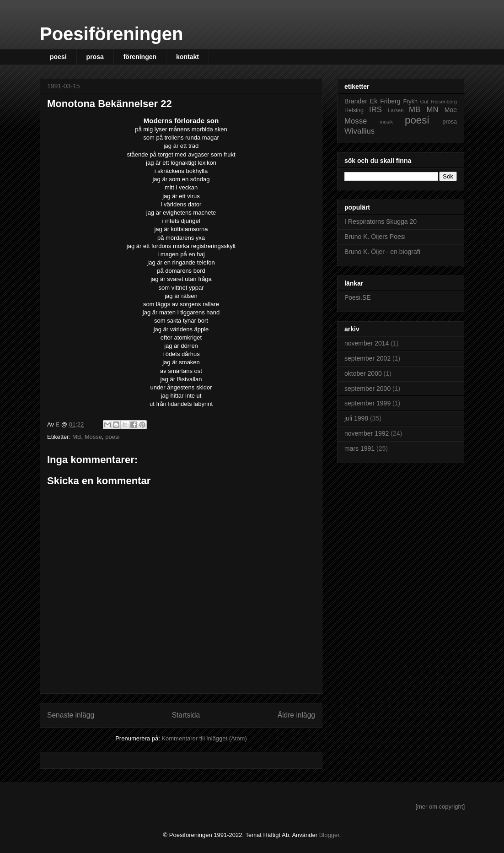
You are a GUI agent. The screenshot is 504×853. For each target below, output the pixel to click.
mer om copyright (440, 807)
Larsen (396, 110)
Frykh (410, 102)
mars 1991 (359, 448)
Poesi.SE (358, 297)
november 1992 (367, 433)
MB (77, 437)
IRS (375, 110)
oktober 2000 (363, 373)
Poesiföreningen (111, 34)
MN (432, 110)
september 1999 (367, 403)
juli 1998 (356, 418)
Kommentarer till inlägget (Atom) (204, 738)
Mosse (93, 437)
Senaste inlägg (71, 715)
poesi (58, 57)
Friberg (390, 101)
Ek (374, 101)
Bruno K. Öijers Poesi (375, 237)
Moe (451, 110)
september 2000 (367, 389)
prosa (95, 57)
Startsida (186, 715)
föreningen (140, 57)
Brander (356, 101)
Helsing (354, 110)
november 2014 (367, 343)
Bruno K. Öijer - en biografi (382, 252)
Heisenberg (444, 102)
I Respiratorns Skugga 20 (381, 221)
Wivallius (359, 131)
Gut (424, 102)
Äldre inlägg (296, 715)
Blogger (329, 835)
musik (386, 122)
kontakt (188, 57)
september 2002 (367, 358)
